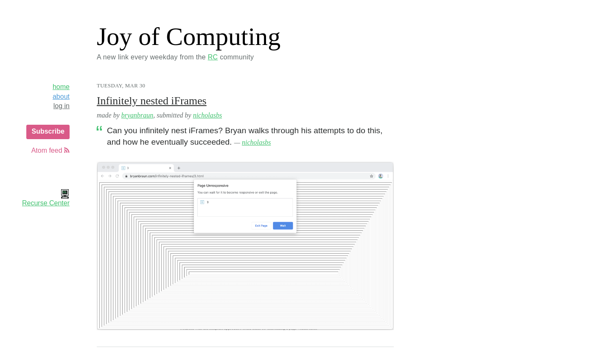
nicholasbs (207, 115)
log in (62, 106)
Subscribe (48, 131)
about (61, 97)
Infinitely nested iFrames (152, 101)
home (61, 87)
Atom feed (50, 150)
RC (213, 57)
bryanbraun (137, 115)
